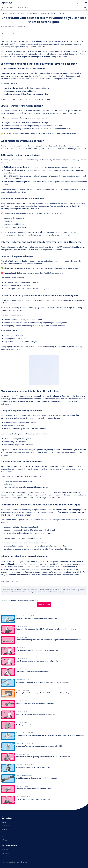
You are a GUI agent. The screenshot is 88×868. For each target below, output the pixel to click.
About (3, 836)
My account (5, 849)
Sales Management (32, 13)
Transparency (6, 826)
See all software (44, 604)
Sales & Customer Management (14, 13)
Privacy (4, 822)
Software (4, 840)
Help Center (5, 853)
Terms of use (5, 829)
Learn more (62, 592)
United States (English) (20, 862)
